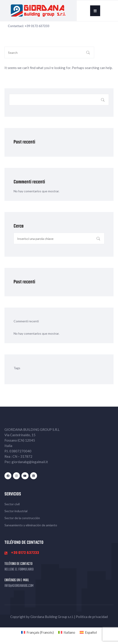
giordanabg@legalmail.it (30, 462)
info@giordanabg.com (19, 586)
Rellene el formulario (19, 570)
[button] (95, 11)
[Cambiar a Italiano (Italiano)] (67, 632)
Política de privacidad (92, 617)
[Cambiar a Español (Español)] (88, 632)
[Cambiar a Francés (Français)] (37, 632)
